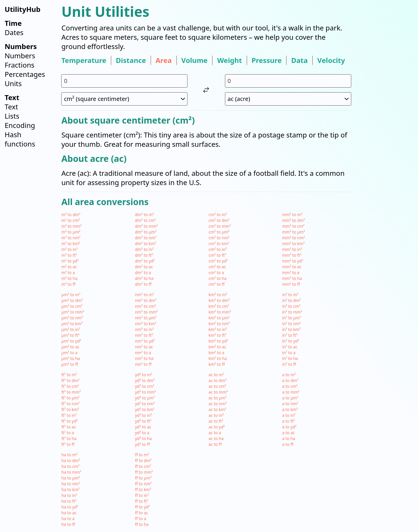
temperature (84, 60)
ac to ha (216, 438)
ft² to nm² (70, 404)
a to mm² (291, 392)
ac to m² (216, 375)
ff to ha (142, 524)
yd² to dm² (145, 380)
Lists (12, 116)
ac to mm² (218, 392)
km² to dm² (219, 300)
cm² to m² (218, 215)
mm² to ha (292, 278)
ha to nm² (71, 484)
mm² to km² (293, 244)
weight (229, 60)
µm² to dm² (72, 300)
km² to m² (218, 295)
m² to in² (69, 249)
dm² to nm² (146, 238)
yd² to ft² (143, 421)
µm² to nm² (72, 318)
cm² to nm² (219, 238)
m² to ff (68, 284)
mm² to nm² (294, 238)
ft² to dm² (70, 380)
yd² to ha (143, 438)
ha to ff (68, 524)
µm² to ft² (70, 335)
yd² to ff (142, 444)
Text (11, 107)
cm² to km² (219, 244)
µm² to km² (72, 324)
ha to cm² (70, 466)
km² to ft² (217, 335)
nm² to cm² (145, 306)
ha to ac (69, 513)
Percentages (25, 74)
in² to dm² (292, 300)
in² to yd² (291, 341)
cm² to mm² (220, 226)
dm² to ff (143, 284)
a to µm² (290, 398)
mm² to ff (291, 284)
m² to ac (69, 267)
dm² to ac (144, 267)
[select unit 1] (124, 99)
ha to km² (70, 490)
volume (195, 60)
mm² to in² (292, 249)
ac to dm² (217, 380)
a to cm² (290, 386)
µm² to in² (71, 329)
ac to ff (215, 444)
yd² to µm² (145, 398)
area (164, 60)
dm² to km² (146, 244)
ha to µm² (71, 478)
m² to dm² (71, 215)
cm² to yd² (218, 261)
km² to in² (218, 329)
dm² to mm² (146, 226)
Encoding (20, 125)
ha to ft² (69, 501)
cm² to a (216, 273)
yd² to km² (145, 409)
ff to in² (142, 495)
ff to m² (142, 455)
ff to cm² (143, 466)
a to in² (289, 415)
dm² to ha (144, 278)
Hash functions (20, 139)
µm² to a (69, 353)
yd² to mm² (146, 392)
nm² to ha (144, 358)
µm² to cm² (72, 306)
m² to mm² (71, 226)
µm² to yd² (71, 341)
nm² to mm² (146, 312)
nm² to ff (143, 364)
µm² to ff (70, 364)
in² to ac (290, 347)
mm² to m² (292, 215)
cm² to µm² (219, 232)
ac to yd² (217, 427)
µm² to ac (70, 347)
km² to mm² (220, 312)
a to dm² (290, 380)
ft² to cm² (70, 386)
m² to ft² (69, 255)
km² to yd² (218, 341)
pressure (267, 60)
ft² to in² (69, 415)
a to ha (289, 438)
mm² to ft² (292, 255)
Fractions (20, 65)
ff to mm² (144, 472)
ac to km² (217, 409)
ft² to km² (70, 409)
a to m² (289, 375)
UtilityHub (22, 9)
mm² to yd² (293, 261)
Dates (14, 32)
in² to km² (291, 329)
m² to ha (69, 278)
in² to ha (290, 358)
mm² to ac (292, 267)
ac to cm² (217, 386)
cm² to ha (217, 278)
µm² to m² (71, 295)
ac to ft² (216, 421)
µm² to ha (71, 358)
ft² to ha (69, 438)
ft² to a (67, 433)
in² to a (289, 353)
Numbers (20, 56)
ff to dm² (143, 460)
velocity (331, 60)
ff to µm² (143, 478)
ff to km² (143, 490)
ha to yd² (70, 507)
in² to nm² (292, 324)
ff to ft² (142, 501)
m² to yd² (70, 261)
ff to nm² (143, 484)
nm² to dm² (146, 300)
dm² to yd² (145, 261)
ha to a (68, 519)
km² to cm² (219, 306)
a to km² (290, 409)
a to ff (288, 444)
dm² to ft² (144, 255)
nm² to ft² (144, 335)
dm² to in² (144, 249)
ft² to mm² (71, 392)
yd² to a (142, 433)
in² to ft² (290, 335)
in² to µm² (292, 318)
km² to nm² (219, 324)
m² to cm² (71, 220)
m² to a (68, 273)
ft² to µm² (70, 398)
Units (13, 83)
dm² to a (143, 273)
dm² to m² (144, 215)
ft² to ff (68, 444)
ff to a (140, 519)
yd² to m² (144, 375)
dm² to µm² (146, 232)
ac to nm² (217, 404)
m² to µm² (71, 232)
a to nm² (290, 404)
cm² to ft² (217, 255)
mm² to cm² (293, 226)
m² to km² (71, 244)
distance (131, 60)
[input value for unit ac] (288, 81)
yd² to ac (143, 427)
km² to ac (217, 347)
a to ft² (288, 421)
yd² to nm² (145, 404)
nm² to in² (144, 329)
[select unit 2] (288, 99)
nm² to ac (144, 347)
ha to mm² (71, 472)
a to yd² (289, 427)
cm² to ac (217, 267)
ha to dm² (71, 460)
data (299, 60)
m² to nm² (71, 238)
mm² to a (291, 273)
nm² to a (143, 353)
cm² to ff (216, 284)
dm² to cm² (145, 220)
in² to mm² (292, 312)
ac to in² (216, 415)
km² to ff (217, 364)
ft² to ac (69, 427)
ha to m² (69, 455)
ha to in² (69, 495)
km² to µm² (219, 318)
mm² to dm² (293, 220)
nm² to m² (144, 295)
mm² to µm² (294, 232)
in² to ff (289, 364)
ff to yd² (142, 507)
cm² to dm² (219, 220)
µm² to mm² (73, 312)
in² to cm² (291, 306)
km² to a (216, 353)
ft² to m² (69, 375)
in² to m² (290, 295)
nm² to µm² (146, 318)
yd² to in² (144, 415)
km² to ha (218, 358)
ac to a (215, 433)
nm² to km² (146, 324)
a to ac (288, 433)
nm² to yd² (145, 341)
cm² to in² (218, 249)
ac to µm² (217, 398)
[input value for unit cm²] (124, 81)
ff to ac (142, 513)
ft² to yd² (69, 421)
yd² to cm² (145, 386)
